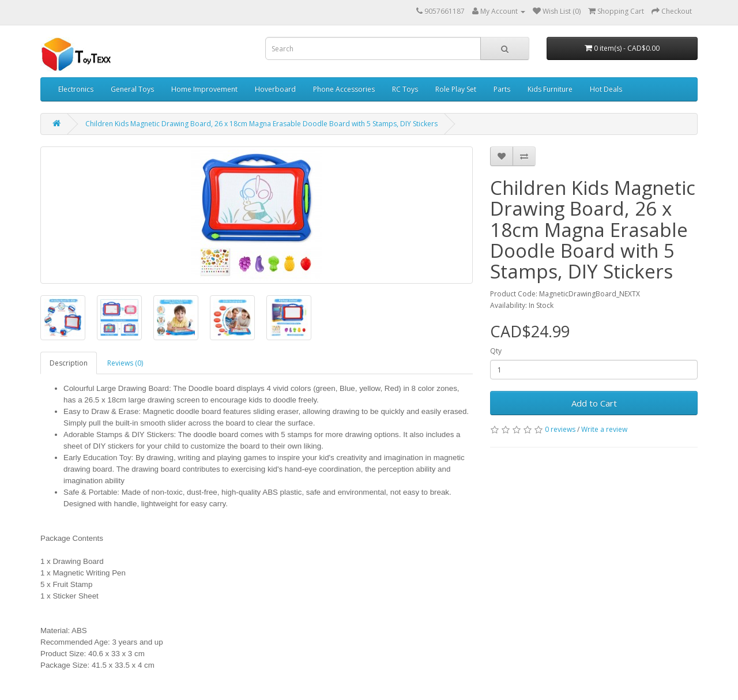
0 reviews (560, 429)
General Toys (132, 89)
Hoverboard (275, 89)
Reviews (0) (125, 363)
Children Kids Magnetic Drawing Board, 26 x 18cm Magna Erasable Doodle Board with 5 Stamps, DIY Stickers (261, 124)
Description (69, 363)
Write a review (604, 429)
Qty (496, 351)
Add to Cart (594, 403)
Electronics (76, 89)
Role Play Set (456, 89)
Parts (502, 89)
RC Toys (405, 89)
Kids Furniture (550, 89)
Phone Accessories (344, 89)
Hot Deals (606, 89)
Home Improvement (204, 89)
